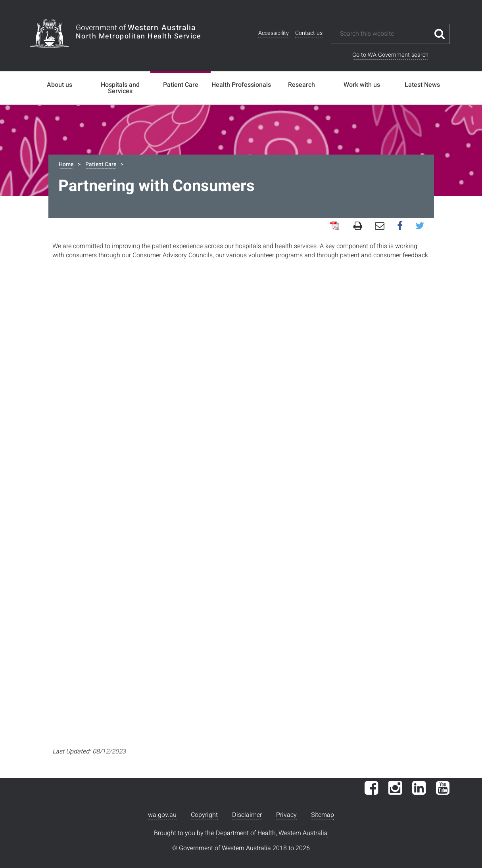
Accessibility (274, 33)
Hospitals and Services (120, 88)
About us (60, 85)
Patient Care (181, 85)
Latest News (422, 85)
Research (301, 85)
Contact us (309, 33)
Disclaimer (247, 815)
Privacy (286, 815)
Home (66, 164)
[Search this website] (384, 34)
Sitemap (323, 815)
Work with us (362, 85)
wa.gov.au (162, 815)
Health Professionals (241, 85)
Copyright (204, 815)
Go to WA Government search (390, 55)
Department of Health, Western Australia (272, 833)
